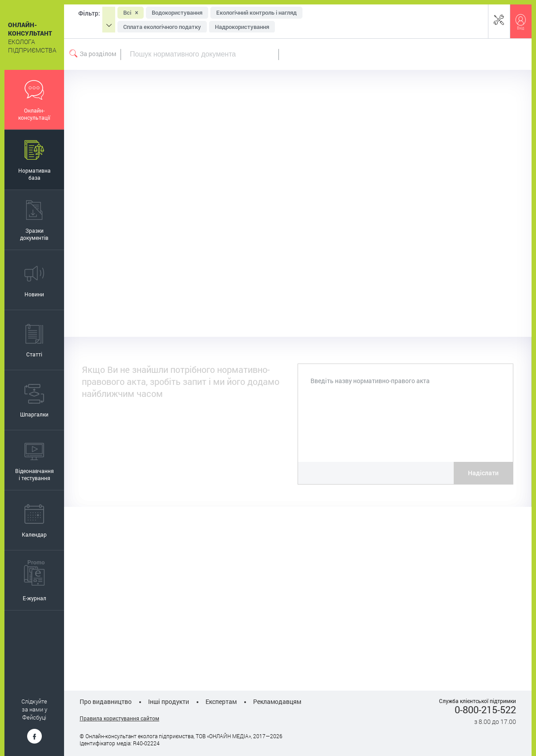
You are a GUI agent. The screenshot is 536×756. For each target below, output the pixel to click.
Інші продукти (169, 701)
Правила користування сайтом (119, 718)
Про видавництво (106, 701)
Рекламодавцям (277, 701)
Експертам (221, 701)
